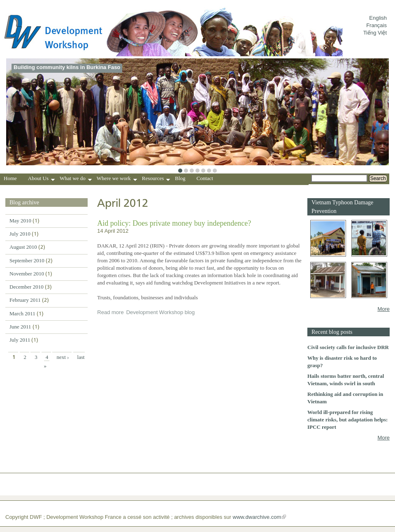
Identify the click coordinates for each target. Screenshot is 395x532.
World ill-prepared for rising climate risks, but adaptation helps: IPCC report (347, 420)
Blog (180, 178)
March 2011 (22, 313)
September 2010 (27, 260)
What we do (76, 179)
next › (63, 357)
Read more (110, 312)
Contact (205, 178)
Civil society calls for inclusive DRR (348, 347)
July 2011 (20, 340)
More (383, 309)
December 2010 (27, 287)
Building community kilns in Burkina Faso (67, 67)
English (378, 18)
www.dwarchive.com (257, 517)
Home (10, 178)
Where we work (117, 179)
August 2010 (23, 247)
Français (376, 25)
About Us (41, 179)
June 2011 (20, 327)
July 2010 (20, 234)
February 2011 (25, 300)
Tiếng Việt (375, 33)
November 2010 (27, 274)
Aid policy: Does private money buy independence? (174, 223)
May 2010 (20, 221)
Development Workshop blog (161, 312)
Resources (156, 179)
